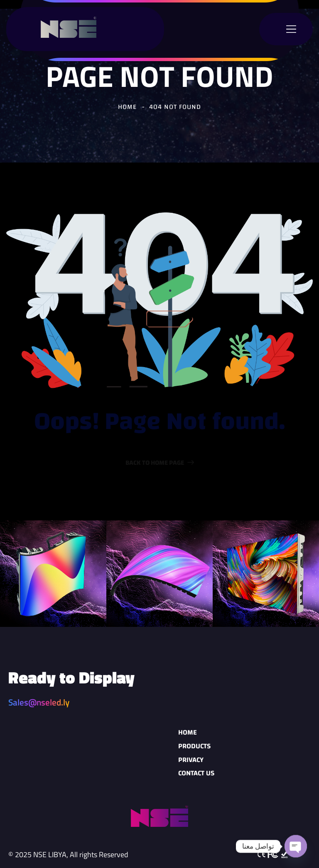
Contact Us (196, 773)
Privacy (191, 760)
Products (194, 746)
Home (188, 732)
